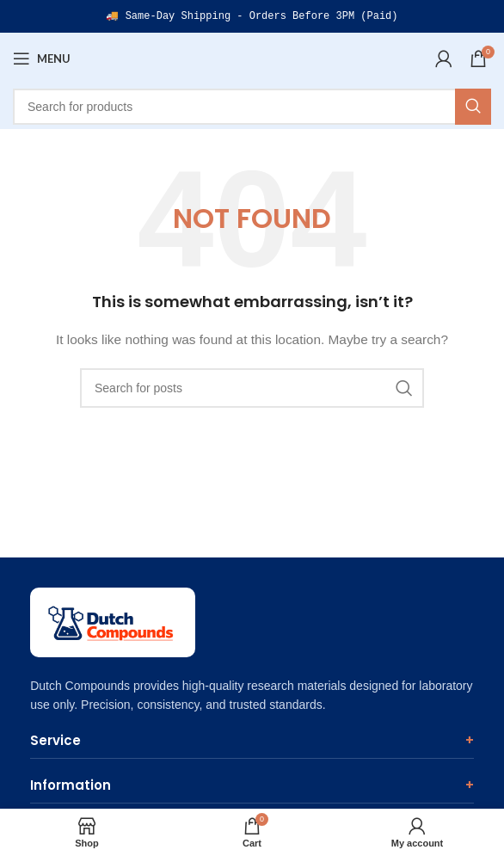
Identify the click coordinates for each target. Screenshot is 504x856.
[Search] (252, 107)
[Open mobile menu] (42, 59)
